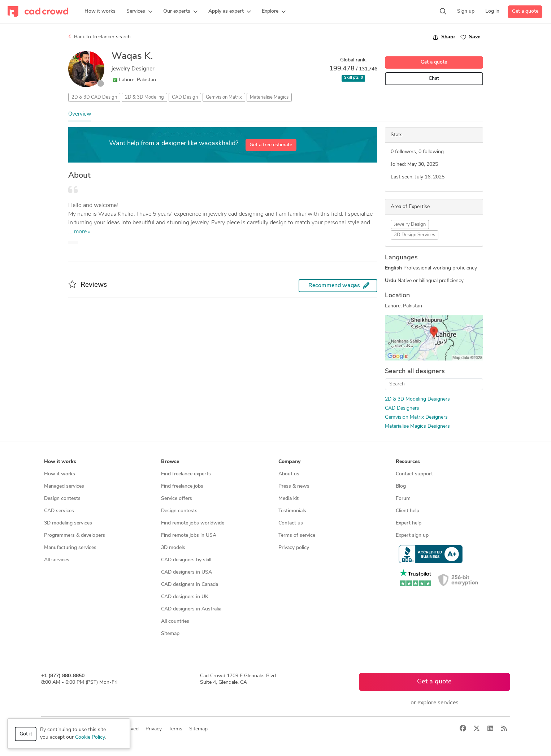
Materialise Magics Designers (417, 426)
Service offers (177, 499)
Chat (434, 79)
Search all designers (415, 371)
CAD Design (185, 97)
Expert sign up (412, 535)
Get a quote (525, 11)
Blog (401, 486)
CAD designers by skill (186, 560)
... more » (79, 232)
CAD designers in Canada (190, 585)
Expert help (409, 523)
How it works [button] (60, 462)
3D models (173, 548)
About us (289, 474)
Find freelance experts (186, 474)
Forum (403, 499)
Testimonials (292, 511)
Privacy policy (294, 548)
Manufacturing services (70, 548)
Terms (175, 729)
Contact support (414, 474)
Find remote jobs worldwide (193, 523)
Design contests (62, 499)
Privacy (154, 729)
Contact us (291, 523)
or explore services (435, 703)
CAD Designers (402, 408)
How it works (60, 474)
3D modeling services (68, 523)
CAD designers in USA (186, 572)
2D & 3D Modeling (144, 97)
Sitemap (170, 634)
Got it (26, 734)
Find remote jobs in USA (189, 535)
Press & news (294, 486)
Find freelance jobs (182, 486)
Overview (80, 114)
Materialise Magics (269, 97)
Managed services (64, 486)
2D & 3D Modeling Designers (417, 399)
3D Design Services (415, 235)
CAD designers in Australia (191, 609)
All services (57, 560)
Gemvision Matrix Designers (416, 417)
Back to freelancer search (99, 37)
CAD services (59, 511)
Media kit (288, 499)
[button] (139, 12)
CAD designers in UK (185, 597)
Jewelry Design (410, 224)
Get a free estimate (271, 145)
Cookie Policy (90, 737)
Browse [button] (170, 462)
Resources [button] (408, 462)
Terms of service (297, 535)
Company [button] (289, 462)
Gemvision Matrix (224, 97)
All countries (175, 621)
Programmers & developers (75, 535)
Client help (407, 511)
